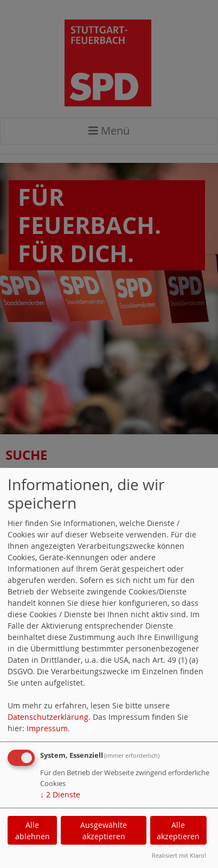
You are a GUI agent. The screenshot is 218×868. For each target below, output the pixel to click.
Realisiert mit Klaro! (179, 855)
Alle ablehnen (33, 831)
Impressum (47, 728)
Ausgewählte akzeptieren (104, 831)
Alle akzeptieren (178, 831)
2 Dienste (60, 794)
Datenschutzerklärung (48, 717)
